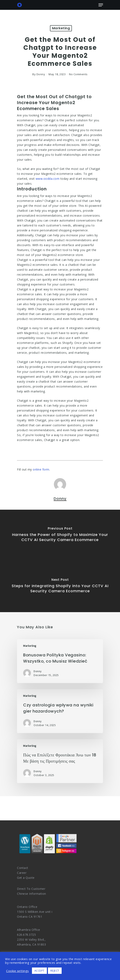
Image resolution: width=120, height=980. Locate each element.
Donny (41, 74)
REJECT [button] (55, 971)
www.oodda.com (48, 179)
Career (22, 873)
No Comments (78, 74)
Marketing (61, 28)
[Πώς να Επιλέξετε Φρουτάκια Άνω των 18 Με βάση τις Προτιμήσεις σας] (60, 761)
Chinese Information (32, 894)
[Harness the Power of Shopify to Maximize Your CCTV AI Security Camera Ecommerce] (60, 535)
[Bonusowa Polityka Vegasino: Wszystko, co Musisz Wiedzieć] (60, 661)
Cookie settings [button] (18, 971)
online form (41, 469)
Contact (23, 868)
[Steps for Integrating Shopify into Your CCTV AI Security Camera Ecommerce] (60, 587)
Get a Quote (26, 878)
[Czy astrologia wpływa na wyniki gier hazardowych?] (60, 711)
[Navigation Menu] (101, 5)
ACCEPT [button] (39, 971)
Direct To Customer (31, 889)
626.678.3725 (26, 935)
